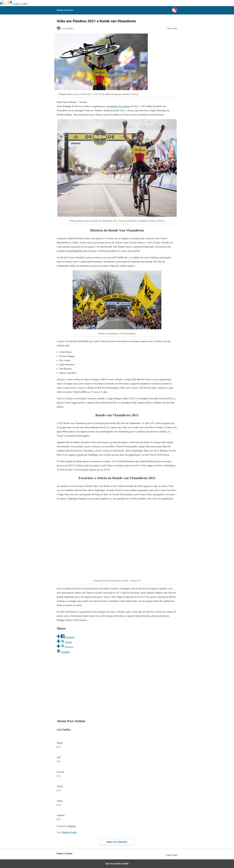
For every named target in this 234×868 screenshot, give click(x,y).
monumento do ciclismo (119, 106)
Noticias (72, 826)
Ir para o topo (172, 855)
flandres (66, 832)
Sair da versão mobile (117, 864)
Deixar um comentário (117, 842)
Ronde (74, 832)
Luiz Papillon (64, 729)
